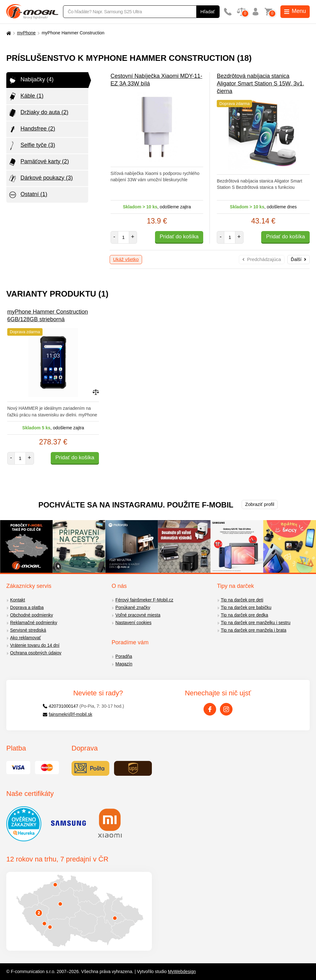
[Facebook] (210, 709)
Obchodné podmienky (32, 615)
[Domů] (8, 33)
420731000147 (60, 706)
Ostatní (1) (28, 195)
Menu (295, 11)
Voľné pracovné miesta (138, 615)
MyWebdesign (182, 971)
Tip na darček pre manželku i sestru (256, 623)
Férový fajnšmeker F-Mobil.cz (144, 600)
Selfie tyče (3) (32, 146)
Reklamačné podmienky (34, 623)
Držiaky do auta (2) (38, 113)
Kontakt (17, 600)
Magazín (124, 664)
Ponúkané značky (133, 607)
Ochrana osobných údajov (36, 653)
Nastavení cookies (133, 623)
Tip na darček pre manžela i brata (254, 630)
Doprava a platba (27, 607)
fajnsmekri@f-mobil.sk (68, 714)
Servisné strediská (28, 630)
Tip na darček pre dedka (244, 615)
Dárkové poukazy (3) (40, 178)
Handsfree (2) (32, 129)
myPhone (26, 33)
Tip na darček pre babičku (246, 607)
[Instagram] (226, 709)
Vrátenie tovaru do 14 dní (35, 645)
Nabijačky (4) (31, 80)
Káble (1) (26, 96)
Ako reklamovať (26, 638)
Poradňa (124, 656)
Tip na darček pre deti (242, 600)
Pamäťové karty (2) (38, 162)
